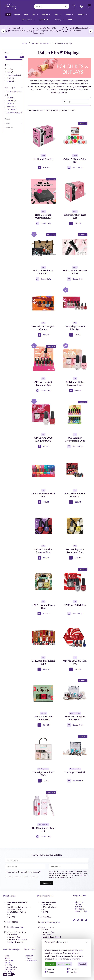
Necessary (50, 969)
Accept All (50, 964)
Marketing (72, 972)
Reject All (82, 964)
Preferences (73, 969)
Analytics (49, 972)
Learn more (75, 959)
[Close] (87, 942)
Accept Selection (64, 964)
